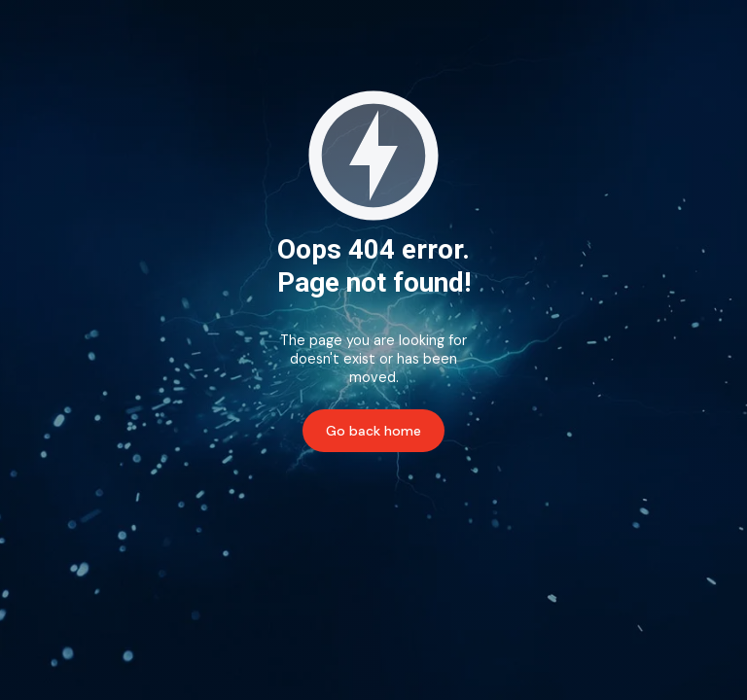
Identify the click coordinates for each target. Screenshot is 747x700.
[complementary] (703, 656)
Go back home (373, 431)
